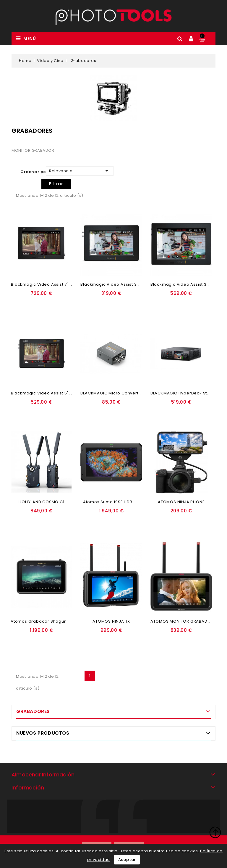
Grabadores (33, 711)
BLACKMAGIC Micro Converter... (113, 393)
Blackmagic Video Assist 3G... (112, 284)
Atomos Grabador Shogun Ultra (44, 621)
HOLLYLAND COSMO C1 (41, 502)
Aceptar (127, 860)
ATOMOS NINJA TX (111, 621)
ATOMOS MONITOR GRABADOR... (184, 621)
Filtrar (56, 184)
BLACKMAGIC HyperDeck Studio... (185, 393)
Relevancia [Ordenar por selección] (80, 171)
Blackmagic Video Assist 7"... (41, 284)
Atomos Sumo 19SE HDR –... (111, 502)
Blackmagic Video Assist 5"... (42, 393)
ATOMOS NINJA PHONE (181, 502)
